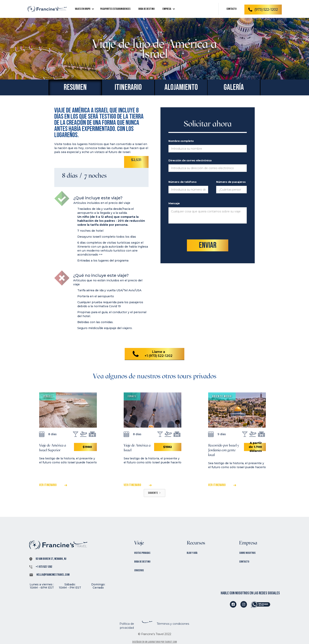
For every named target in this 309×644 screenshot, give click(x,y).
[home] (47, 9)
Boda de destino (142, 562)
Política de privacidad (127, 626)
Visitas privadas (142, 553)
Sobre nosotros (247, 553)
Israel (48, 396)
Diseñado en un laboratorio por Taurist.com (154, 642)
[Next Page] (154, 493)
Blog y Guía (192, 553)
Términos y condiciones (173, 624)
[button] (84, 9)
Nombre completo (181, 141)
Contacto (244, 562)
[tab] (75, 87)
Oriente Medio (222, 396)
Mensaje (174, 203)
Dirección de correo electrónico (190, 160)
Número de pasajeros (231, 182)
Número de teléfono (182, 182)
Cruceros (139, 570)
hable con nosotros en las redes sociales (250, 593)
